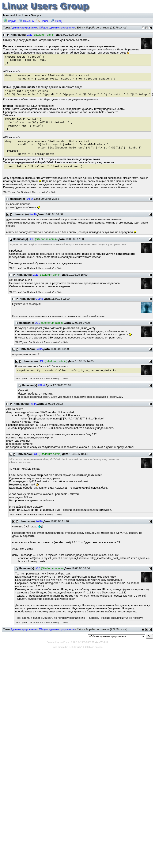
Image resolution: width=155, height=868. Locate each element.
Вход (56, 21)
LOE (29, 35)
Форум (10, 21)
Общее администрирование (57, 28)
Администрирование (24, 28)
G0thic (39, 299)
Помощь (26, 21)
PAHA (29, 199)
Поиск (42, 21)
